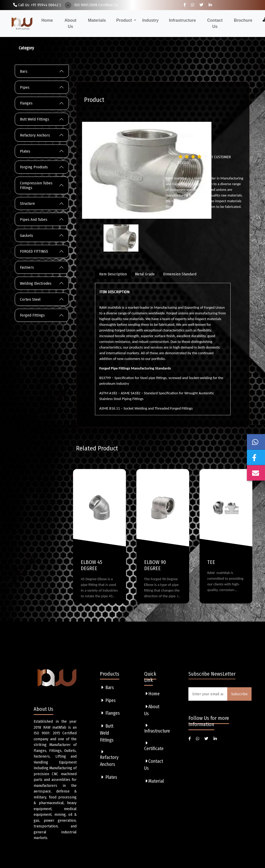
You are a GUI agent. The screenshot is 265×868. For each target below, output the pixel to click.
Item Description (113, 274)
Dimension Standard (180, 274)
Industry (150, 20)
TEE (211, 562)
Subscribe (239, 694)
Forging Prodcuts (34, 167)
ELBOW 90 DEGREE (155, 565)
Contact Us (215, 23)
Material (154, 781)
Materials (97, 20)
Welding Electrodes (36, 283)
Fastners (27, 267)
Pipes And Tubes (34, 220)
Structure (27, 203)
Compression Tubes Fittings (36, 185)
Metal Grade (145, 274)
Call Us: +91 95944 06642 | (37, 5)
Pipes (25, 87)
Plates (25, 151)
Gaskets (27, 236)
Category (26, 48)
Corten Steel (30, 299)
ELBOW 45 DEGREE (91, 565)
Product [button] (125, 20)
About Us (70, 23)
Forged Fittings (32, 315)
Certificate (154, 746)
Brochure (243, 20)
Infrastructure (182, 20)
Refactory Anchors (35, 135)
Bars (24, 71)
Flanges (26, 103)
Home (47, 20)
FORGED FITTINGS (34, 251)
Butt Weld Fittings (35, 119)
